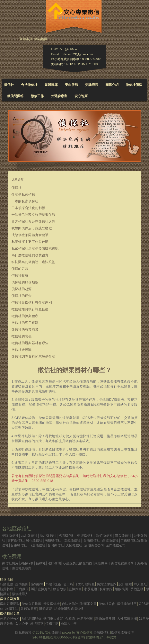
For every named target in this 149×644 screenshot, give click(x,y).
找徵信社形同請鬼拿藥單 (30, 235)
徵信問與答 (15, 96)
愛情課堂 (37, 623)
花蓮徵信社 (37, 545)
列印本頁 (26, 39)
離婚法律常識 (105, 619)
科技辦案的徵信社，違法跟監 (33, 262)
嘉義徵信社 (72, 540)
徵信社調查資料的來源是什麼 (33, 356)
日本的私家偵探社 (25, 201)
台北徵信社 (29, 535)
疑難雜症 (7, 589)
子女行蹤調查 (85, 584)
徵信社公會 (107, 604)
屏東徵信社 (129, 540)
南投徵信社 (53, 540)
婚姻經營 (45, 609)
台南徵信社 (92, 540)
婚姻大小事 (69, 623)
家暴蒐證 (91, 589)
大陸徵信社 (74, 545)
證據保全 (75, 589)
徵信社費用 (10, 563)
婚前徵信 (60, 589)
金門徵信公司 (116, 545)
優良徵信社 (52, 604)
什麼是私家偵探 (23, 194)
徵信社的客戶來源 (25, 323)
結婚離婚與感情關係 (69, 609)
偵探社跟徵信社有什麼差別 (32, 302)
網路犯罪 (27, 563)
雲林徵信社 (16, 540)
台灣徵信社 (56, 545)
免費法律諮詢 (107, 584)
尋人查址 (140, 584)
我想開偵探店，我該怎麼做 (32, 228)
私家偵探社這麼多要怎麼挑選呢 (35, 248)
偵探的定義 (20, 269)
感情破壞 (37, 584)
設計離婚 (125, 584)
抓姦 (58, 584)
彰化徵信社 (34, 540)
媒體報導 (51, 85)
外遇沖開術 (85, 619)
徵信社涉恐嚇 (22, 350)
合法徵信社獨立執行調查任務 (33, 215)
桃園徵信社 (67, 535)
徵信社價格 (134, 85)
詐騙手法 (12, 609)
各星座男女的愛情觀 (78, 563)
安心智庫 (81, 96)
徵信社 (9, 85)
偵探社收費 (20, 275)
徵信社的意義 (22, 336)
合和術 (70, 619)
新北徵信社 (48, 535)
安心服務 (71, 85)
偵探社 (16, 188)
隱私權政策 (23, 632)
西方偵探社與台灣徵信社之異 (33, 221)
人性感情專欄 (127, 619)
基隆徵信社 (10, 535)
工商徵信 (22, 589)
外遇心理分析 (10, 619)
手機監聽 (137, 589)
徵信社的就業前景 (25, 329)
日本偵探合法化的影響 (28, 208)
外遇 (49, 584)
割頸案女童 (88, 604)
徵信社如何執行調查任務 (30, 309)
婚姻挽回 (122, 589)
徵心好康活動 (10, 604)
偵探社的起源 (22, 289)
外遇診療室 (59, 96)
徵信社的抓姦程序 (25, 316)
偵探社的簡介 (22, 296)
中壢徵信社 (86, 535)
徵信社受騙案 (22, 568)
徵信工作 (37, 96)
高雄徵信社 (110, 540)
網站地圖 (41, 39)
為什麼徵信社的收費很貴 (30, 255)
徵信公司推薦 (32, 604)
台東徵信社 (19, 545)
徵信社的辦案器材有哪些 (30, 343)
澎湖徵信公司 (94, 545)
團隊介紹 (112, 85)
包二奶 (68, 584)
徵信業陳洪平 (127, 604)
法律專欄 (54, 563)
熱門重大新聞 (53, 619)
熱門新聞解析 (32, 619)
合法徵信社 (29, 85)
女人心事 (22, 623)
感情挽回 (22, 584)
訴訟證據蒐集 (41, 589)
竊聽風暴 (101, 563)
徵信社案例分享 (122, 563)
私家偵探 (106, 589)
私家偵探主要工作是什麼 (30, 242)
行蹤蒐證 (7, 584)
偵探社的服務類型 (25, 282)
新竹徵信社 (104, 535)
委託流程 (92, 85)
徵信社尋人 (20, 594)
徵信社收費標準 (122, 632)
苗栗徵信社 (123, 535)
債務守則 (52, 623)
